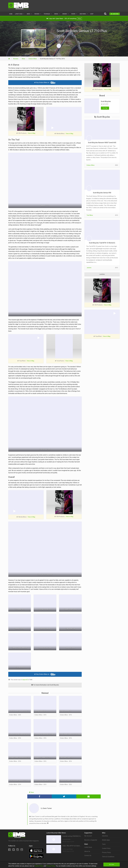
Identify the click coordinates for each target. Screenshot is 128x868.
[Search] (105, 14)
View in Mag (31, 133)
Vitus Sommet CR (66, 711)
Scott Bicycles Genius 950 (102, 193)
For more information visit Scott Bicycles (45, 685)
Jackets (89, 268)
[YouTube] (22, 850)
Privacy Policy (106, 852)
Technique (47, 14)
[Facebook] (10, 850)
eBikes (56, 14)
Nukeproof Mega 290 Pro (42, 757)
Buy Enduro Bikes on (45, 83)
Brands (65, 14)
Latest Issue (19, 14)
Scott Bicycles (106, 101)
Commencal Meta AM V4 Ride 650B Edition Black (45, 734)
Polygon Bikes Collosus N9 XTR (19, 757)
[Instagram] (18, 850)
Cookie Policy (106, 848)
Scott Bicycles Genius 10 (42, 781)
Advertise (105, 836)
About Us (87, 851)
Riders (73, 14)
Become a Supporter (91, 840)
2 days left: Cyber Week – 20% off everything (64, 19)
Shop (92, 14)
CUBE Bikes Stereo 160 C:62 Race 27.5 (71, 734)
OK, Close (112, 864)
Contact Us (88, 855)
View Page (105, 108)
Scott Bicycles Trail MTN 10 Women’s (102, 243)
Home (11, 14)
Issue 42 (25, 680)
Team (104, 844)
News (28, 14)
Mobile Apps (106, 840)
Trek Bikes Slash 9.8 (66, 757)
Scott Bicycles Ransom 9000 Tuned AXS (20, 711)
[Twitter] (14, 850)
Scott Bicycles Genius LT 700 (18, 781)
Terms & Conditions (108, 857)
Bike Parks (83, 14)
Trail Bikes (90, 215)
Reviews (37, 14)
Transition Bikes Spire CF (68, 781)
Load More (102, 274)
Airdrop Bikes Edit (40, 711)
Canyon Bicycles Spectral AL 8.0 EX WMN (20, 734)
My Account (88, 836)
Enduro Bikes (91, 165)
